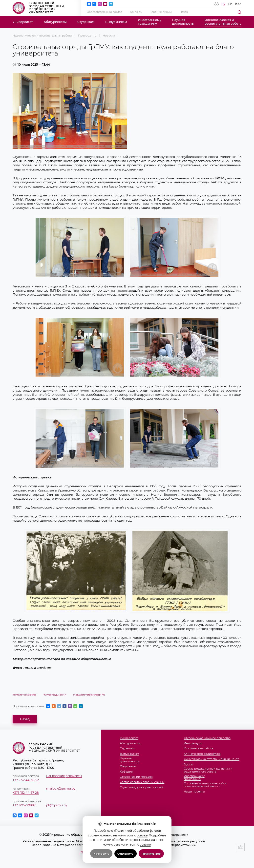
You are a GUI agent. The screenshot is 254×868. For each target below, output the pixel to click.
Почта (184, 12)
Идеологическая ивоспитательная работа (223, 22)
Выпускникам (116, 22)
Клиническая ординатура (202, 754)
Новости (109, 36)
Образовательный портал (104, 12)
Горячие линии (161, 12)
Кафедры (127, 772)
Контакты (136, 12)
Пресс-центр (87, 36)
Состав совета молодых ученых (142, 782)
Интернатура (193, 743)
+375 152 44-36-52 (26, 780)
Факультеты (128, 767)
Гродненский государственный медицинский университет (38, 8)
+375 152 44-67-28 (26, 793)
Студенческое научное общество (207, 738)
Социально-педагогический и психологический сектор (205, 785)
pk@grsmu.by (57, 805)
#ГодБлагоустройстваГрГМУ (89, 695)
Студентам (86, 22)
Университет (23, 22)
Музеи (189, 764)
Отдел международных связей (142, 788)
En (230, 4)
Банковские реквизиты (64, 776)
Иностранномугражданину (150, 22)
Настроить (101, 854)
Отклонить (125, 854)
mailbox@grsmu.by (61, 788)
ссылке (142, 835)
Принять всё (151, 854)
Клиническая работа (199, 749)
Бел (238, 4)
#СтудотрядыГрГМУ (55, 695)
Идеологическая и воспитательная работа (42, 36)
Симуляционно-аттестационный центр (212, 759)
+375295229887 (24, 805)
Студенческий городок (136, 777)
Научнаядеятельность (183, 22)
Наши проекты (194, 792)
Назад (25, 719)
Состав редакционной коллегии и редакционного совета (208, 770)
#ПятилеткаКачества (24, 695)
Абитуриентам (55, 22)
